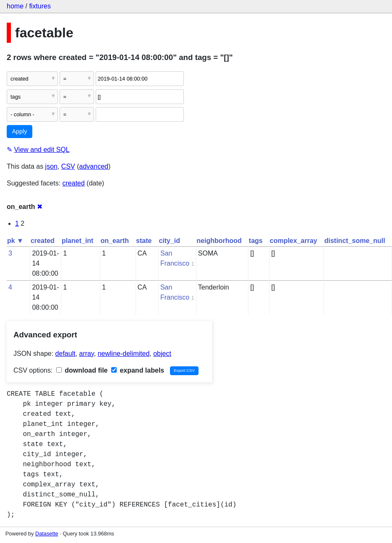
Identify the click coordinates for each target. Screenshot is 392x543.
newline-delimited (124, 354)
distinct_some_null (355, 241)
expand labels (138, 370)
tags (256, 241)
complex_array (294, 241)
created (74, 183)
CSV (68, 166)
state (144, 241)
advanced (94, 166)
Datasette (47, 534)
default (65, 354)
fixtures (40, 6)
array (87, 354)
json (51, 166)
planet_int (78, 241)
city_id (169, 241)
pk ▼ (15, 241)
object (162, 354)
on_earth (115, 241)
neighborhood (219, 241)
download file (82, 370)
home (15, 6)
